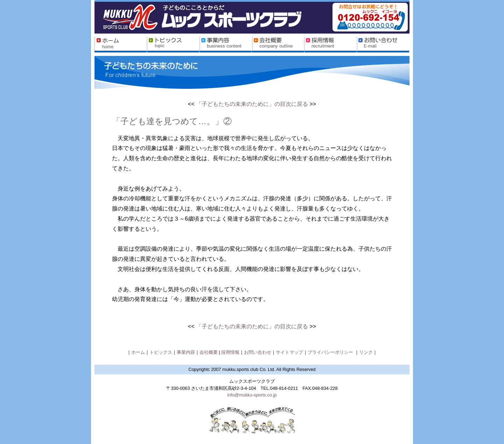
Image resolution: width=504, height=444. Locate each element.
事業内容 (186, 352)
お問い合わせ (258, 352)
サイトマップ (289, 352)
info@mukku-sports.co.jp (252, 395)
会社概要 (209, 352)
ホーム (138, 352)
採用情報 (230, 352)
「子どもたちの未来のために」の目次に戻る (252, 104)
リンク (366, 352)
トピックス (161, 352)
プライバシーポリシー (331, 352)
